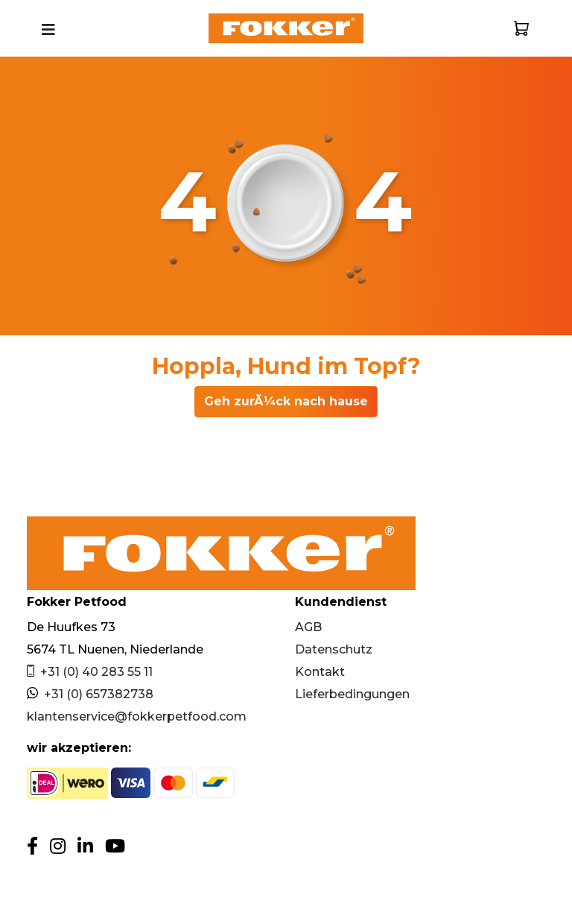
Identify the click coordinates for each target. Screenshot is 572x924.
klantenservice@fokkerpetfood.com (137, 716)
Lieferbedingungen (352, 694)
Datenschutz (334, 649)
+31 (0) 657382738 (90, 694)
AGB (308, 627)
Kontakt (320, 672)
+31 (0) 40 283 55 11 (90, 672)
